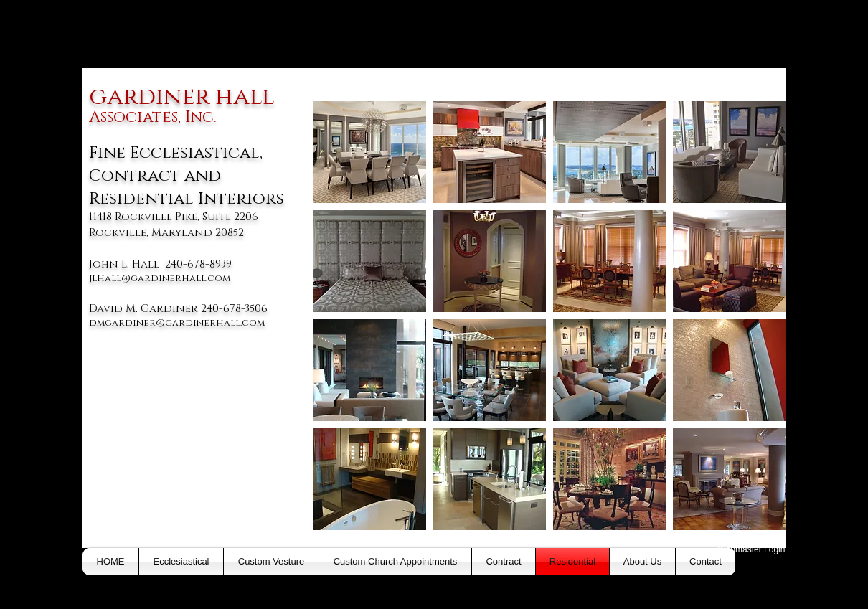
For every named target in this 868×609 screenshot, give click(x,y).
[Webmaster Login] (751, 549)
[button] (370, 152)
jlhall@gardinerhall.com (160, 278)
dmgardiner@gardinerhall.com (177, 323)
